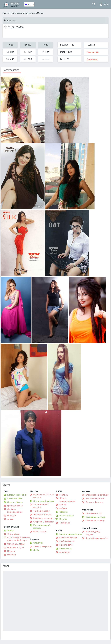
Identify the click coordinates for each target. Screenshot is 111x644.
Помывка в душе (16, 547)
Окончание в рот (94, 513)
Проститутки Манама (13, 13)
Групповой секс (15, 506)
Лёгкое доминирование (67, 500)
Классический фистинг (97, 495)
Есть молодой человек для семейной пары (18, 539)
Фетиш (11, 519)
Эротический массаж (44, 501)
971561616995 (16, 27)
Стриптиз (38, 543)
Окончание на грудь (96, 517)
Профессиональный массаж (44, 496)
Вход (104, 4)
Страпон (64, 512)
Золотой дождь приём (97, 538)
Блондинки (92, 59)
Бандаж (63, 519)
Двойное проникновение (15, 510)
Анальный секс (15, 498)
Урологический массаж (41, 506)
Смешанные (93, 52)
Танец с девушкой (42, 546)
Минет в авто (66, 545)
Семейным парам (16, 544)
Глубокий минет (67, 541)
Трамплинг (65, 523)
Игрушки (11, 516)
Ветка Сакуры (40, 532)
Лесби (36, 550)
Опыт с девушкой (68, 538)
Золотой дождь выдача (93, 533)
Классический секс (17, 495)
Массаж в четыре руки (45, 518)
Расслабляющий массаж (42, 527)
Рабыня (63, 508)
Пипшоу (11, 551)
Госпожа (64, 495)
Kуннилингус (66, 548)
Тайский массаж (41, 511)
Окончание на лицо (95, 521)
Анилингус (65, 552)
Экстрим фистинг (94, 502)
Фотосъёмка (13, 534)
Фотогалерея (12, 70)
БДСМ (63, 505)
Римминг (12, 555)
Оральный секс (15, 502)
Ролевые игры (67, 516)
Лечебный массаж (42, 515)
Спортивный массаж (44, 522)
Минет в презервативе (71, 534)
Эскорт (11, 530)
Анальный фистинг (95, 498)
